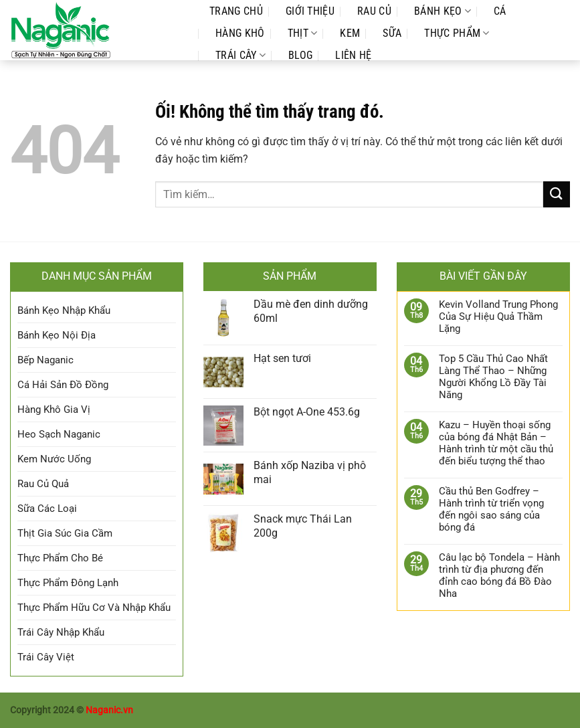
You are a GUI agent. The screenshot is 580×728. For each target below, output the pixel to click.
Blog (300, 55)
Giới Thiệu (310, 11)
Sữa (392, 33)
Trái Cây (240, 55)
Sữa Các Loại (47, 509)
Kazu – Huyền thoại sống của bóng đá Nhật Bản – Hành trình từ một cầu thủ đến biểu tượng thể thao (496, 443)
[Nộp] (557, 194)
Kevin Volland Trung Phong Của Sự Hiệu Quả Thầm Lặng (498, 316)
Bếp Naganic (45, 360)
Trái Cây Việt (46, 657)
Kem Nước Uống (54, 459)
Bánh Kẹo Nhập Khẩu (64, 310)
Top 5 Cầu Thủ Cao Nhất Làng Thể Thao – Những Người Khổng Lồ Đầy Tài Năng (493, 377)
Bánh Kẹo (443, 11)
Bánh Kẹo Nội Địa (57, 335)
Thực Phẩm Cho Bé (60, 558)
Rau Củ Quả (43, 484)
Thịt (303, 33)
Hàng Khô (240, 33)
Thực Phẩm (457, 33)
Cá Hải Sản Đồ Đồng (63, 385)
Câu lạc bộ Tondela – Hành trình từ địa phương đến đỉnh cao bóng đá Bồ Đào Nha (499, 575)
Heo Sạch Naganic (59, 434)
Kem (350, 33)
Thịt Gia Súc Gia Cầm (65, 533)
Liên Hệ (353, 55)
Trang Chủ (236, 11)
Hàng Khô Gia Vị (54, 409)
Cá (500, 11)
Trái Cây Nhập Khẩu (61, 632)
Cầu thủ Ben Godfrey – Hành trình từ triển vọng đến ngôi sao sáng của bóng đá (491, 509)
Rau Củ (374, 11)
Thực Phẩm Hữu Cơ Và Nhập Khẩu (94, 608)
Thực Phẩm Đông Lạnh (68, 583)
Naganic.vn (109, 710)
